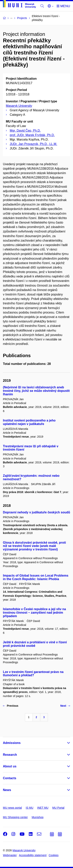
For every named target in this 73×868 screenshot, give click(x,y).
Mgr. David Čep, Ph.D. (25, 131)
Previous (11, 706)
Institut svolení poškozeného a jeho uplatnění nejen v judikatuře (29, 422)
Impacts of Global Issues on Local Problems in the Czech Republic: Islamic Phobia (36, 577)
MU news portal (12, 808)
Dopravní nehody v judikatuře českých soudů (36, 512)
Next (65, 706)
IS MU (29, 808)
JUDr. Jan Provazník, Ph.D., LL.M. (33, 144)
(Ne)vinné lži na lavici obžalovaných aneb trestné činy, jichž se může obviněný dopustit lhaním (36, 391)
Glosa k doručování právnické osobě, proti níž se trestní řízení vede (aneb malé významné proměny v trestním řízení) (34, 546)
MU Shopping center (15, 817)
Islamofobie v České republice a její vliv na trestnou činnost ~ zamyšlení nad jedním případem (34, 613)
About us (10, 766)
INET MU (43, 808)
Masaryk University (19, 106)
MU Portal (58, 808)
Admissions (12, 743)
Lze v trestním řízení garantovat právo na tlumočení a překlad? (33, 674)
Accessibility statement (33, 855)
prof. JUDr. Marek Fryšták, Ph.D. (32, 135)
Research (10, 755)
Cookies (54, 855)
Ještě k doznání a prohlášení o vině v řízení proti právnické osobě (35, 644)
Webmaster (10, 855)
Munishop (38, 817)
